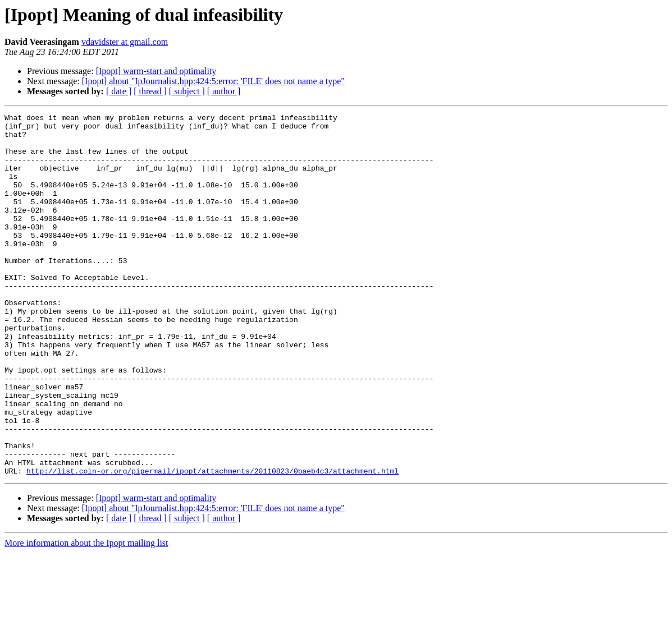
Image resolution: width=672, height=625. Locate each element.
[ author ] (224, 91)
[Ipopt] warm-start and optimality (156, 71)
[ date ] (119, 91)
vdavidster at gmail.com (125, 42)
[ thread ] (150, 91)
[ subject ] (187, 91)
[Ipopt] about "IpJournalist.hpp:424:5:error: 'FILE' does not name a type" (213, 81)
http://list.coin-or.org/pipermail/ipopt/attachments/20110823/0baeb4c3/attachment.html (212, 543)
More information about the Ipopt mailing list (86, 615)
